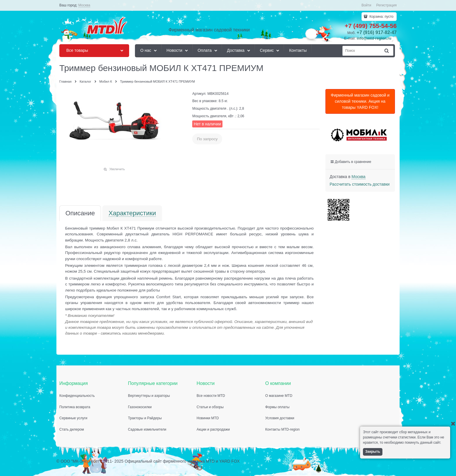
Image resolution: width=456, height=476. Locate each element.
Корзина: (381, 17)
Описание (80, 213)
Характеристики (132, 213)
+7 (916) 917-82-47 (377, 32)
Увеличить (117, 169)
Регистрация (386, 5)
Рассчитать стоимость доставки (360, 184)
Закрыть (373, 452)
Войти (366, 5)
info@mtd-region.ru (374, 38)
